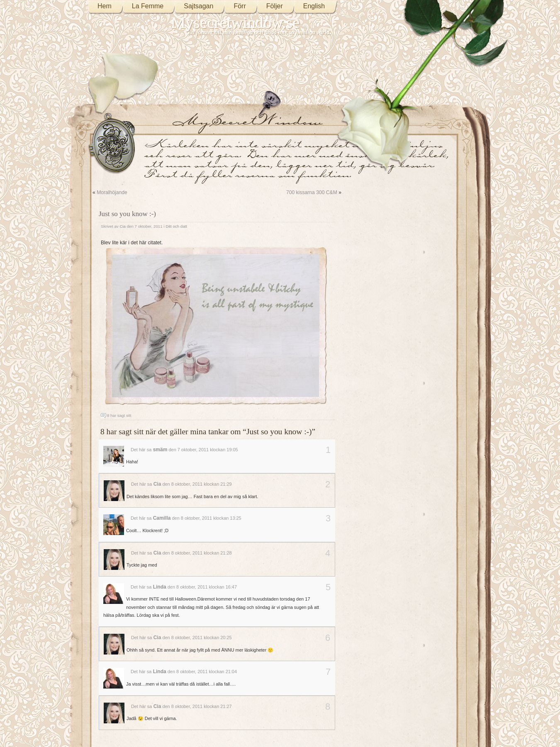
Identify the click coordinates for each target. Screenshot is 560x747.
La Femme (148, 6)
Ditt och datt (176, 226)
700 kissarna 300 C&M (312, 192)
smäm (160, 450)
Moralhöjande (112, 192)
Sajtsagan (198, 6)
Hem (105, 6)
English (314, 6)
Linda (160, 587)
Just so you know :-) (127, 214)
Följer (275, 6)
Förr (240, 6)
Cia (123, 226)
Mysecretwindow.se (236, 23)
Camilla (162, 518)
